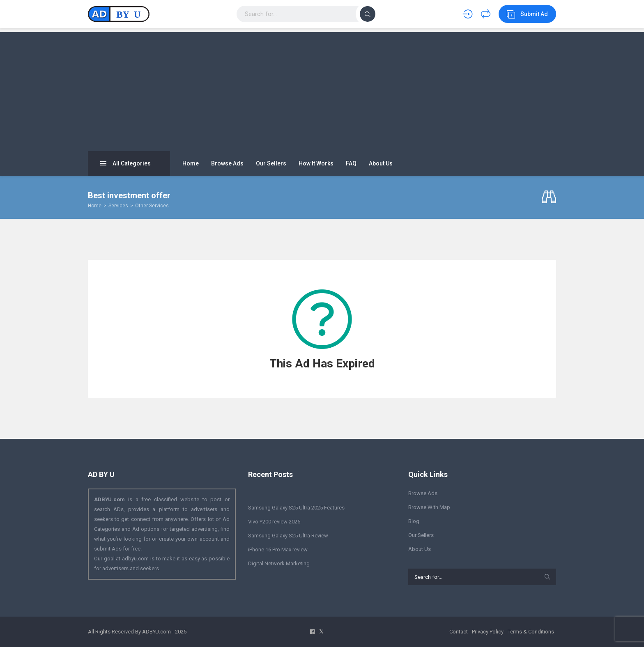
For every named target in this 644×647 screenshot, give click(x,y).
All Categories (125, 164)
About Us (381, 163)
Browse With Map (429, 507)
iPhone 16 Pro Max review (278, 549)
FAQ (351, 163)
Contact (459, 632)
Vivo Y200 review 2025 (274, 522)
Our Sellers (271, 163)
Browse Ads (227, 163)
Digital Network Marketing (279, 563)
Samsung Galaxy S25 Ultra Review (288, 536)
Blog (414, 521)
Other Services (152, 206)
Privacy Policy (488, 632)
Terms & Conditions (531, 632)
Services (118, 206)
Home (191, 163)
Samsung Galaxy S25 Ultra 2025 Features (296, 508)
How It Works (316, 163)
